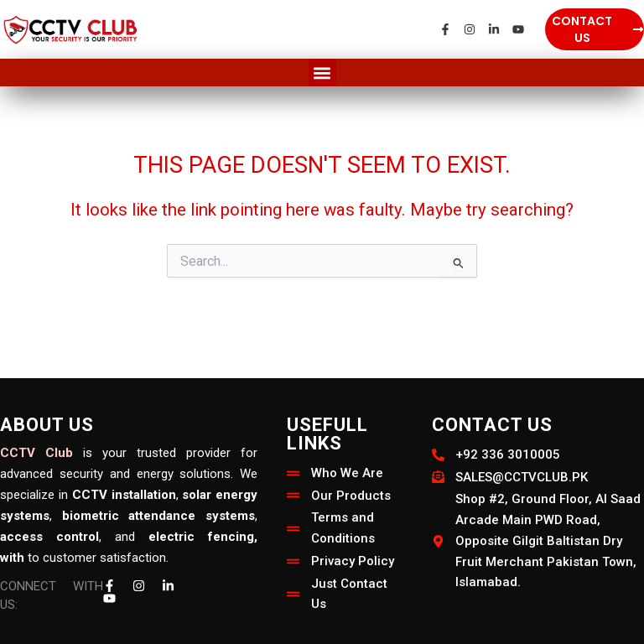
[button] (322, 73)
